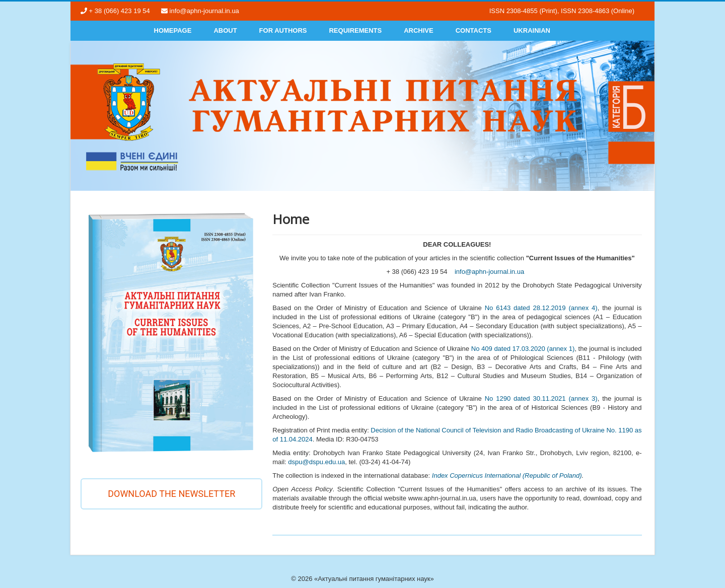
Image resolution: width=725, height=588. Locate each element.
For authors (283, 30)
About (225, 30)
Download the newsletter (171, 494)
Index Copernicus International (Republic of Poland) (507, 475)
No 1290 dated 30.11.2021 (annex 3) (541, 398)
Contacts (474, 30)
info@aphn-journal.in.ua (489, 272)
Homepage (173, 30)
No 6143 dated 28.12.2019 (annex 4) (541, 308)
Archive (419, 30)
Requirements (355, 30)
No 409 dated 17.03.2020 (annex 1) (523, 349)
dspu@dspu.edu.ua (316, 462)
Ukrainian (532, 30)
